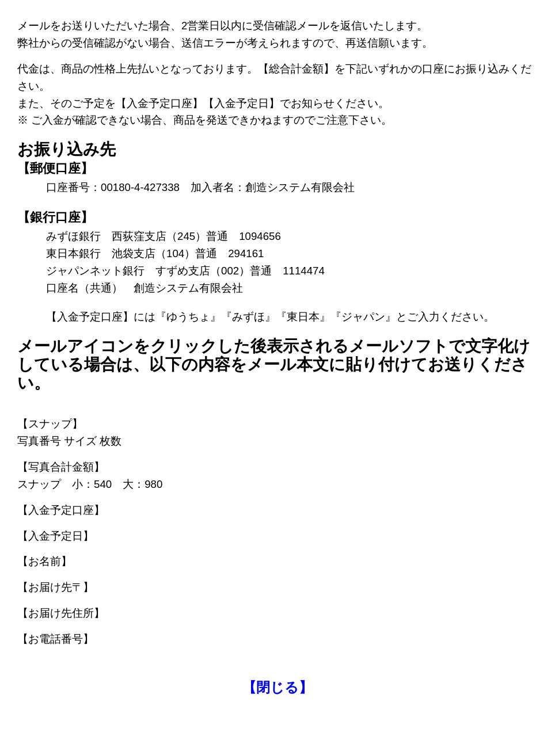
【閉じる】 (277, 687)
